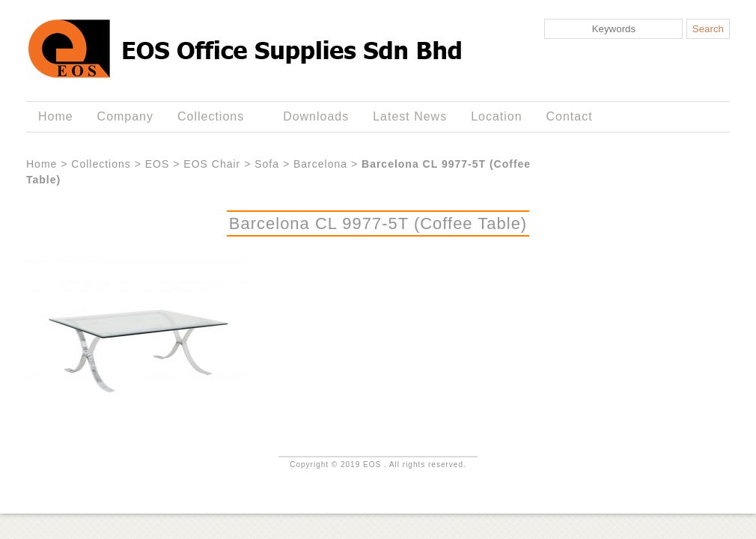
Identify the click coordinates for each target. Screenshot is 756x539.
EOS (158, 164)
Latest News (410, 116)
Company (125, 116)
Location (496, 116)
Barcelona (320, 164)
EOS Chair (212, 164)
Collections (214, 117)
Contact (570, 116)
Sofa (267, 164)
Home (56, 116)
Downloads (316, 116)
